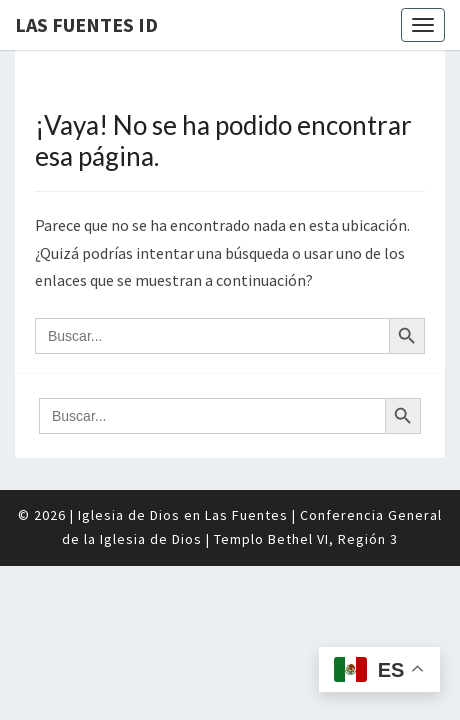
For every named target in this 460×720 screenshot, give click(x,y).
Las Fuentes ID (86, 24)
